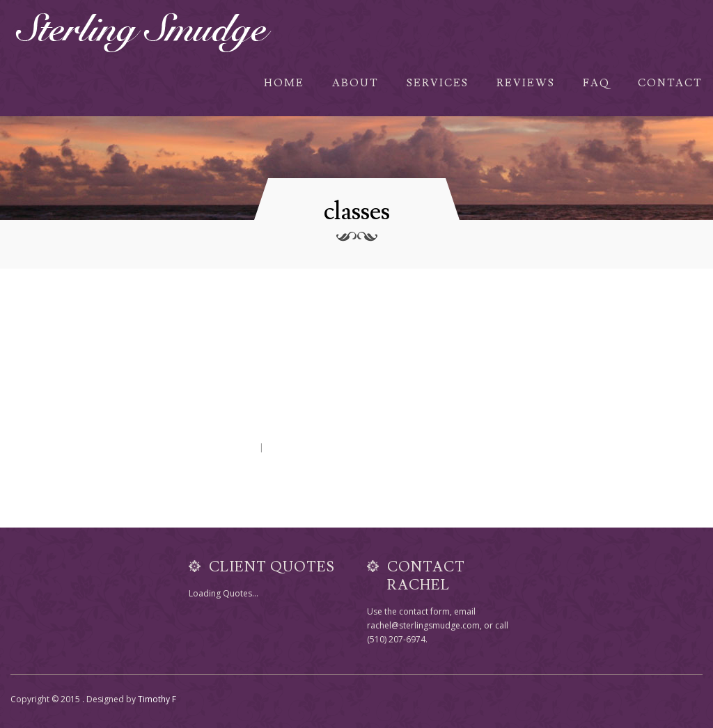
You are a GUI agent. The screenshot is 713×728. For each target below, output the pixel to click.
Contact (670, 83)
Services (438, 83)
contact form (424, 611)
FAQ (596, 83)
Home (284, 83)
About (355, 83)
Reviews (526, 83)
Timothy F (157, 699)
